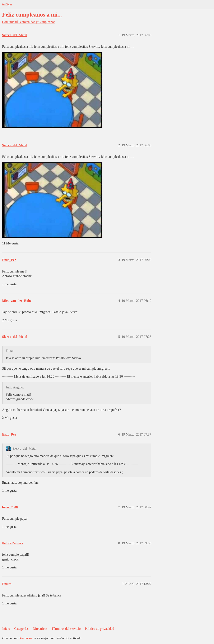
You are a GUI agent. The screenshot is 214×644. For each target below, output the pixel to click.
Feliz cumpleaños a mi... (32, 15)
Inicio (6, 629)
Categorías (21, 629)
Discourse (25, 638)
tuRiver (7, 4)
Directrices (40, 629)
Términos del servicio (66, 629)
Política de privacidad (99, 629)
